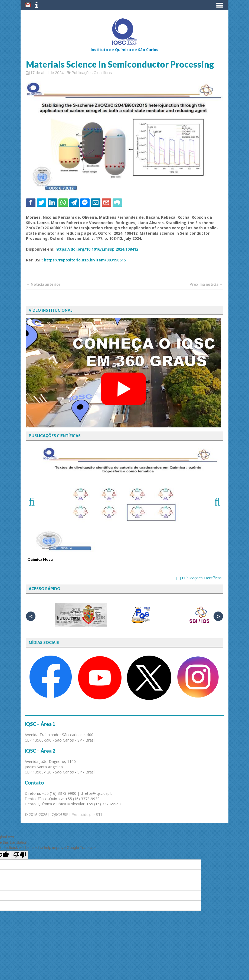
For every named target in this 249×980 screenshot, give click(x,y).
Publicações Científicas (92, 73)
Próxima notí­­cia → (206, 284)
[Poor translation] (20, 855)
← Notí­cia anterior (43, 284)
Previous (34, 501)
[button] (220, 5)
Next (215, 501)
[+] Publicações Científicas (199, 578)
